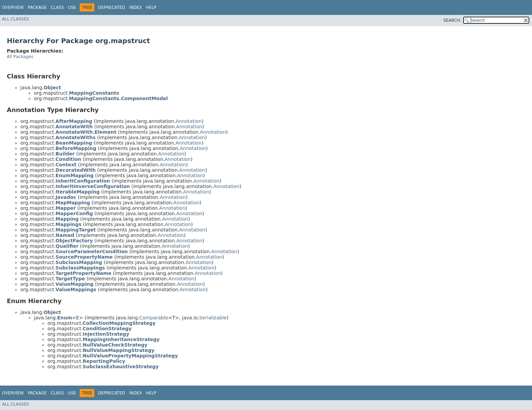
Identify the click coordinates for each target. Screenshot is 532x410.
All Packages (20, 57)
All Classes (15, 19)
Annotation (189, 121)
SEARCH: (452, 20)
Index (136, 7)
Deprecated (112, 7)
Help (151, 7)
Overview (13, 7)
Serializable (213, 318)
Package (37, 7)
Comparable (154, 318)
